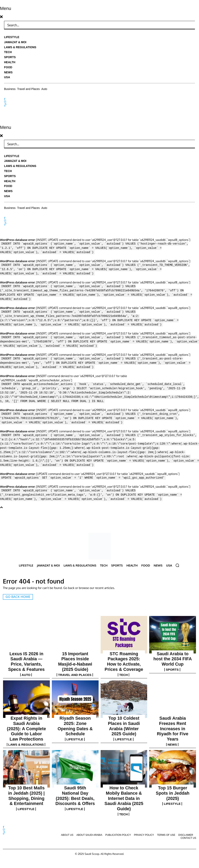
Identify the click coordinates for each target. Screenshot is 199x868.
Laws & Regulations (26, 723)
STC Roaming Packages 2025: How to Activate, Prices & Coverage (124, 657)
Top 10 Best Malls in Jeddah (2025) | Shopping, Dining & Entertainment (26, 769)
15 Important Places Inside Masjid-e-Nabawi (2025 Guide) (75, 657)
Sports (173, 661)
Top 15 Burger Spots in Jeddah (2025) (173, 767)
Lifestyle (75, 715)
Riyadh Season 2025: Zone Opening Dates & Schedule (75, 709)
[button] (177, 565)
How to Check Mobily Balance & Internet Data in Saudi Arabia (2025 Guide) (124, 769)
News (173, 719)
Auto (26, 665)
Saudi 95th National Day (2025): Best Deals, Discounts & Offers (75, 769)
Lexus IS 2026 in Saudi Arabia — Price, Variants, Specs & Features (27, 657)
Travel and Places (75, 665)
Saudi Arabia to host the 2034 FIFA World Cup (173, 655)
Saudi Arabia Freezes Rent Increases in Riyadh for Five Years (173, 711)
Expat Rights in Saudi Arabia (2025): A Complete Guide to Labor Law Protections (27, 713)
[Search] (189, 25)
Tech (124, 665)
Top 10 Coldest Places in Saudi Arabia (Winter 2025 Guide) (124, 711)
